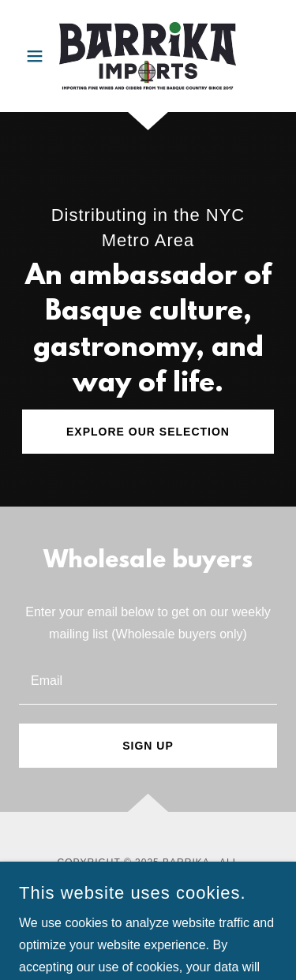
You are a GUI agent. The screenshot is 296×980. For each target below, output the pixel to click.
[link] (148, 56)
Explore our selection (148, 432)
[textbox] (148, 680)
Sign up (148, 746)
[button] (38, 56)
